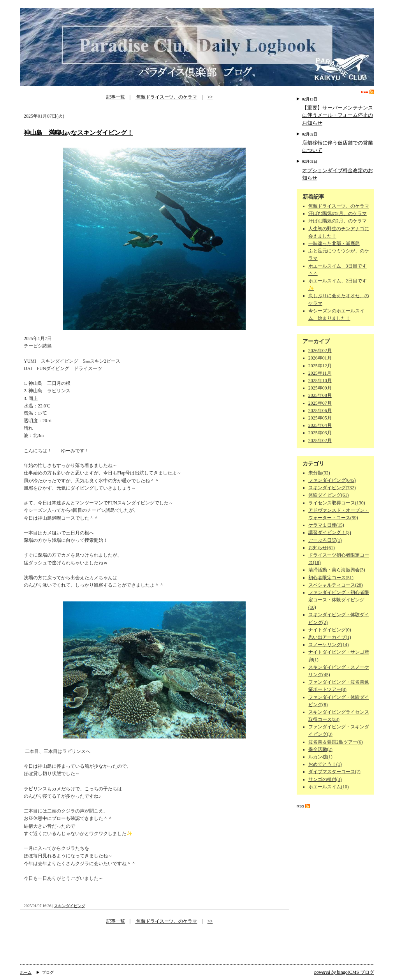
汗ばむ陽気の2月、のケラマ (338, 213)
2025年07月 (320, 403)
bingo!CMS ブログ (344, 972)
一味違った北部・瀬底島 (334, 243)
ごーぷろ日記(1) (325, 540)
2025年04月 (320, 425)
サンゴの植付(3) (325, 779)
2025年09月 (320, 388)
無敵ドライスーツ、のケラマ (166, 97)
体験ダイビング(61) (329, 495)
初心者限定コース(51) (331, 578)
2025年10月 (320, 381)
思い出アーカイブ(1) (330, 637)
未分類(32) (319, 473)
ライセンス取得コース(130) (337, 503)
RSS (368, 92)
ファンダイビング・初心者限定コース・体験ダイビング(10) (339, 600)
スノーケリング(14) (329, 645)
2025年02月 (320, 441)
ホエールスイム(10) (329, 787)
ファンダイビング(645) (332, 480)
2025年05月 (320, 418)
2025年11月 (320, 373)
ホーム (26, 972)
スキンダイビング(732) (332, 488)
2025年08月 (320, 395)
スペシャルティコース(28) (336, 585)
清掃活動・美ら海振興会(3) (337, 570)
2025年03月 (320, 433)
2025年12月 (320, 366)
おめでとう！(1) (325, 764)
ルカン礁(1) (320, 757)
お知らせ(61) (322, 548)
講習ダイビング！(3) (330, 532)
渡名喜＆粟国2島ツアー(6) (336, 742)
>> (210, 97)
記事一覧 (116, 97)
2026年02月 (320, 351)
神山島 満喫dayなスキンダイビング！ (78, 133)
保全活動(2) (320, 749)
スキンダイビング (70, 906)
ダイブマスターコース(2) (334, 772)
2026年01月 (320, 358)
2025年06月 (320, 411)
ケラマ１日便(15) (326, 525)
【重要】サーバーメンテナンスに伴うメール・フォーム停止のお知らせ (338, 115)
